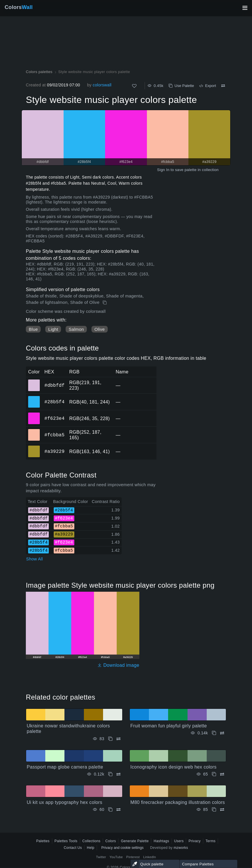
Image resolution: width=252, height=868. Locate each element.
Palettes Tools (66, 841)
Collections (91, 841)
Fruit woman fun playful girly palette (169, 726)
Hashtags (161, 841)
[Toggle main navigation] (245, 8)
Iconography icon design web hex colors (173, 767)
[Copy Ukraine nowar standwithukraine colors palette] (110, 739)
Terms (210, 841)
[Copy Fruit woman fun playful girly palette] (214, 733)
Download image (118, 665)
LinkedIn (150, 857)
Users (179, 841)
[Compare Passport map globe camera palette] (118, 774)
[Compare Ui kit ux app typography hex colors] (118, 810)
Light (53, 329)
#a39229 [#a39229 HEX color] (34, 447)
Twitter (101, 857)
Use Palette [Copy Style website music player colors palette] (181, 86)
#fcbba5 (54, 435)
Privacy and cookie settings (122, 848)
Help (91, 848)
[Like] (134, 86)
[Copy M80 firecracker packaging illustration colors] (214, 810)
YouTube (116, 857)
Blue (33, 329)
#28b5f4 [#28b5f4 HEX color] (34, 398)
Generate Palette (135, 841)
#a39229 (54, 451)
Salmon (76, 329)
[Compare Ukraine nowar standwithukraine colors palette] (118, 739)
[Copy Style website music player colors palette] (105, 303)
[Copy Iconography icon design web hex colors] (214, 774)
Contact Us (73, 848)
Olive (100, 329)
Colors (19, 7)
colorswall (102, 85)
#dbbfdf (54, 385)
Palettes (43, 841)
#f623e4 (54, 418)
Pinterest (133, 857)
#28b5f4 (54, 402)
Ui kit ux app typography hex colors (64, 802)
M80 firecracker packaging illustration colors (178, 802)
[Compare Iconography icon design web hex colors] (222, 774)
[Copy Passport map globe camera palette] (110, 774)
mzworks (181, 848)
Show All (35, 559)
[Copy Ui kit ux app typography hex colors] (110, 810)
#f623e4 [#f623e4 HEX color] (34, 414)
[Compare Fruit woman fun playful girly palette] (222, 733)
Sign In (163, 170)
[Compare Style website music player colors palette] (223, 86)
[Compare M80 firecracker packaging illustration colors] (222, 810)
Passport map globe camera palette (65, 767)
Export (208, 86)
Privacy (195, 841)
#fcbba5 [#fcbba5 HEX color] (34, 431)
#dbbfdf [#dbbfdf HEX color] (34, 381)
